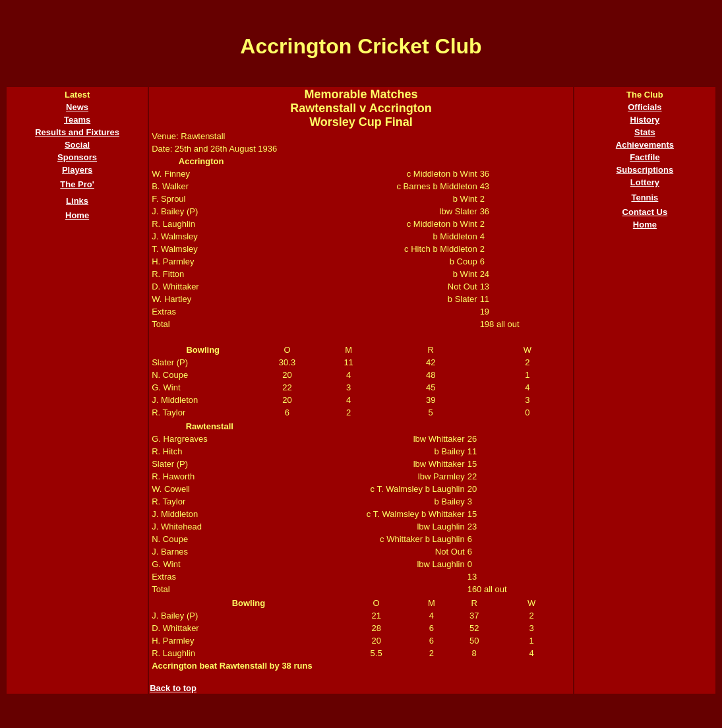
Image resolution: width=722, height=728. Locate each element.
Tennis (645, 197)
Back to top (173, 688)
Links (77, 201)
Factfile (645, 157)
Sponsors (77, 157)
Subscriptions (645, 170)
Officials (645, 107)
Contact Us (645, 212)
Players (77, 170)
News (77, 107)
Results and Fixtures (77, 132)
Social (77, 145)
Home (77, 215)
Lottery (645, 182)
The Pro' (77, 184)
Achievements (645, 145)
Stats (645, 132)
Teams (77, 120)
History (645, 120)
